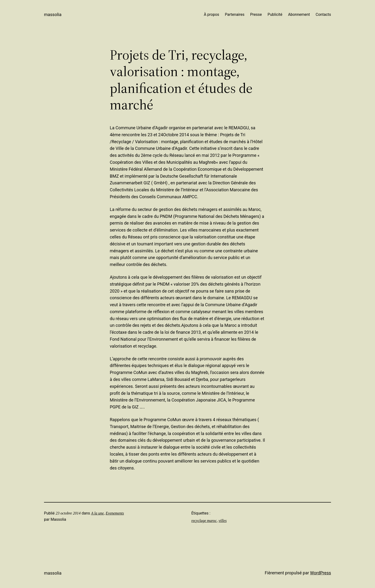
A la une (97, 513)
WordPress (321, 573)
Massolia (53, 14)
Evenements (115, 513)
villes (223, 521)
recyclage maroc (204, 521)
